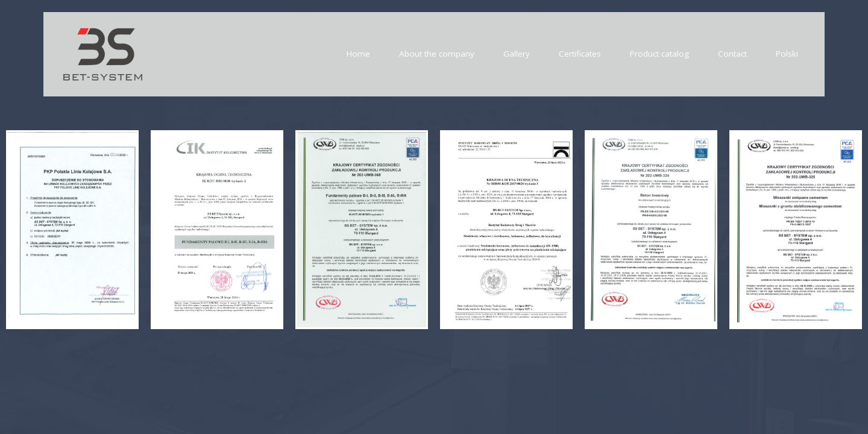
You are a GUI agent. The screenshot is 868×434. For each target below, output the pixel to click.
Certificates (580, 54)
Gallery (517, 54)
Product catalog (659, 54)
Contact (732, 54)
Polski (787, 54)
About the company (437, 54)
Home (358, 54)
